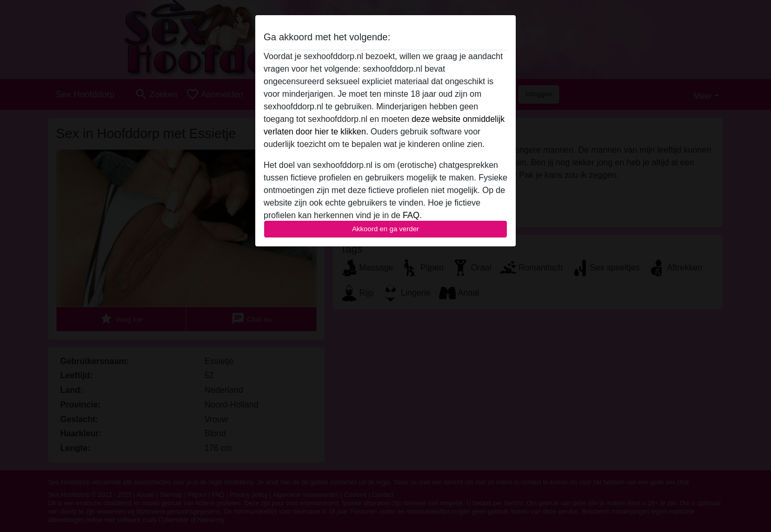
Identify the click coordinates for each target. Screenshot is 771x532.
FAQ (411, 215)
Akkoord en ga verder (385, 229)
